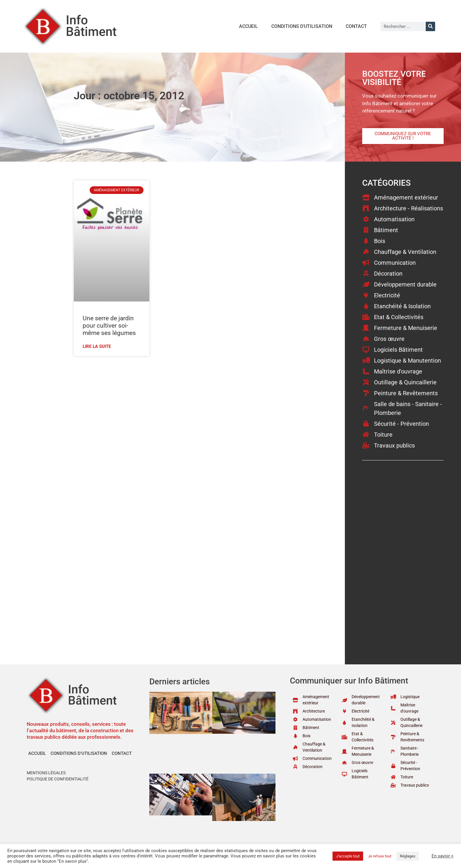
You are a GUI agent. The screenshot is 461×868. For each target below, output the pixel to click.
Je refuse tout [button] (380, 856)
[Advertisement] (196, 403)
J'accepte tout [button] (348, 856)
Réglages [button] (408, 856)
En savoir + (443, 856)
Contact (356, 26)
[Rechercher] (430, 26)
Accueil (248, 26)
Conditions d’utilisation (302, 26)
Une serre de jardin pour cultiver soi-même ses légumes (109, 326)
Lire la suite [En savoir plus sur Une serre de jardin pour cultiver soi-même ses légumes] (97, 346)
